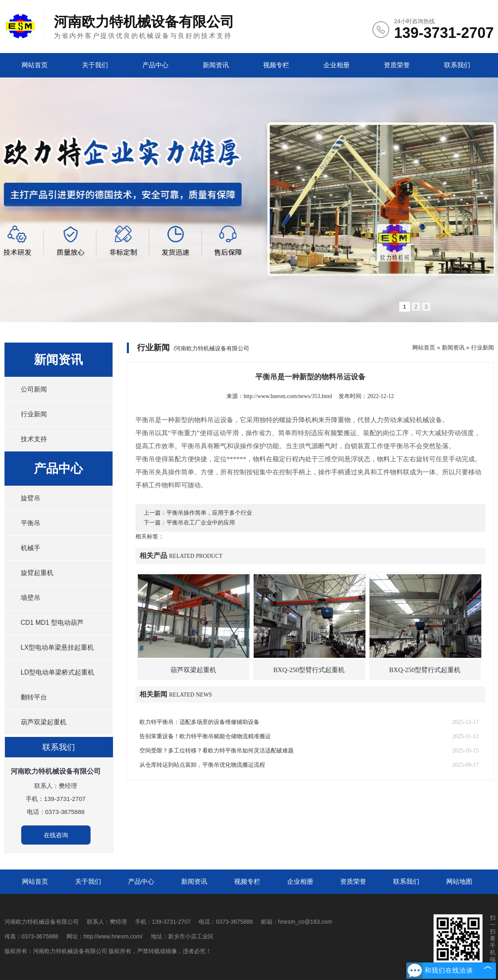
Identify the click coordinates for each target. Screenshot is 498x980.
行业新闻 (34, 414)
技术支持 (34, 439)
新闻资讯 (216, 65)
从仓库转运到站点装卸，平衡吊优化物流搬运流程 (202, 765)
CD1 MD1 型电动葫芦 (52, 623)
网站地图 (459, 882)
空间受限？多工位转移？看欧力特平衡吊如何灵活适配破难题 (217, 751)
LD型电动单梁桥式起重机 (58, 672)
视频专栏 (276, 65)
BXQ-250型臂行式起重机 (309, 670)
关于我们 (95, 65)
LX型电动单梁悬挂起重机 (58, 647)
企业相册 (336, 65)
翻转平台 (34, 697)
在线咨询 (56, 835)
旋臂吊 (31, 498)
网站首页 (35, 65)
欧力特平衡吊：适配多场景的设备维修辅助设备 (199, 722)
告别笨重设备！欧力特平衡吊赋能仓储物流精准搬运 (205, 736)
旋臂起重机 (37, 573)
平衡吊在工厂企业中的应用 (201, 523)
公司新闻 (34, 389)
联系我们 (457, 65)
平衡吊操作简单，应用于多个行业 (209, 513)
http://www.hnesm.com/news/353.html (288, 396)
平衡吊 (31, 523)
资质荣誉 (397, 65)
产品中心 (155, 65)
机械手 (31, 548)
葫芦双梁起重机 (44, 722)
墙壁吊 (31, 598)
